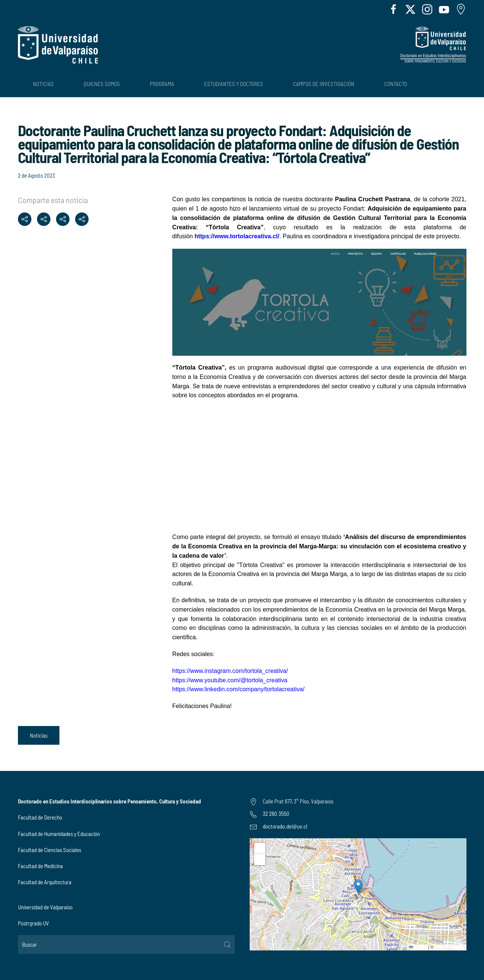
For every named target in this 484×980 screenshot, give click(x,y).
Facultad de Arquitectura (45, 882)
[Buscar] (126, 944)
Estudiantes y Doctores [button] (234, 84)
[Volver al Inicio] (58, 45)
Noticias (39, 735)
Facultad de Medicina (40, 866)
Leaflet (418, 947)
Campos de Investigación (324, 84)
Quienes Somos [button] (102, 84)
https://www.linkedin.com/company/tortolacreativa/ (238, 689)
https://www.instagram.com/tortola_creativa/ (230, 671)
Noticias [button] (43, 84)
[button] (358, 887)
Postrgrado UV (33, 923)
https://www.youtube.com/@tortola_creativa (230, 680)
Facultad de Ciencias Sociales (50, 850)
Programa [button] (162, 84)
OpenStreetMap (449, 947)
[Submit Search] (227, 944)
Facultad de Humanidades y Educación (59, 834)
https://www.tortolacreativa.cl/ (237, 236)
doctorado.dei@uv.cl (285, 826)
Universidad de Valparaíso (45, 907)
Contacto (396, 84)
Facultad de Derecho (40, 817)
